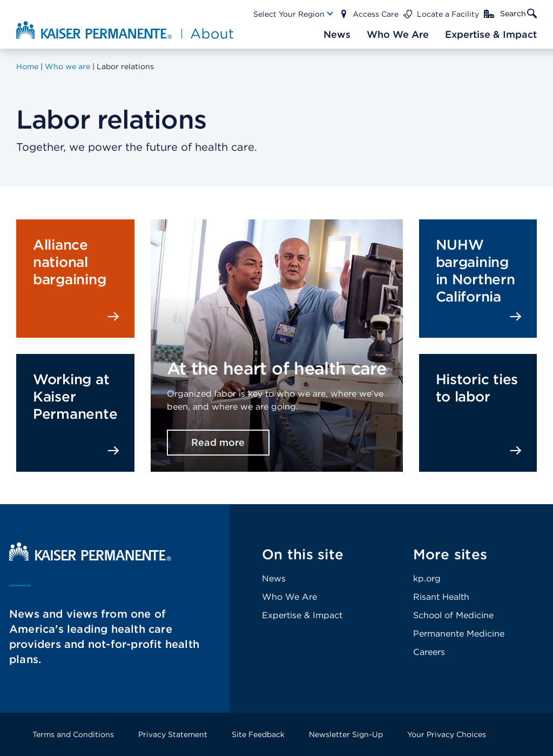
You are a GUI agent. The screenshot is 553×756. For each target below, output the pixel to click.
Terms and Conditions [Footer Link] (73, 734)
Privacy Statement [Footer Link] (173, 734)
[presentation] (277, 323)
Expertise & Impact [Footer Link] (302, 615)
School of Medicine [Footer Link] (453, 615)
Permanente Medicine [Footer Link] (459, 634)
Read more (218, 442)
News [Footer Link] (274, 578)
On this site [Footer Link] (303, 554)
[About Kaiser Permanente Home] (120, 30)
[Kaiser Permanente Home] (90, 558)
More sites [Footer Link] (450, 554)
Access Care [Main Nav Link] (376, 14)
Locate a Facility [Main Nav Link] (448, 14)
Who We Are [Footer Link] (289, 597)
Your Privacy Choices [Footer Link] (447, 734)
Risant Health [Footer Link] (441, 597)
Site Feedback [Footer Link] (258, 734)
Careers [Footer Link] (429, 652)
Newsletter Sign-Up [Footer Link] (346, 734)
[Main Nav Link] (294, 14)
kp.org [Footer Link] (427, 578)
